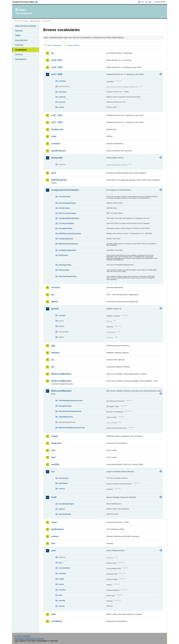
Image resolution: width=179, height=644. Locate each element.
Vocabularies (21, 50)
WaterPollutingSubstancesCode (72, 428)
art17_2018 (57, 122)
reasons (62, 102)
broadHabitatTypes (66, 504)
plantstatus (63, 483)
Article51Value (65, 197)
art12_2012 (57, 60)
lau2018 (55, 464)
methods (62, 97)
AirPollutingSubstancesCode (71, 401)
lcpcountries (64, 478)
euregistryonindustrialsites (65, 190)
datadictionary (59, 151)
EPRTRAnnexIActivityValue (70, 234)
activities (62, 81)
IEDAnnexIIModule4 (61, 391)
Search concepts (74, 45)
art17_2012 (57, 115)
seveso (55, 536)
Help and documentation (26, 26)
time (60, 595)
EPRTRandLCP (59, 180)
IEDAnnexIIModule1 (61, 374)
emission (62, 573)
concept (62, 315)
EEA (26, 2)
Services (19, 54)
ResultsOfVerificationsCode (70, 411)
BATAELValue (64, 208)
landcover (56, 443)
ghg (53, 346)
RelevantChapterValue (68, 276)
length (61, 579)
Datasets (19, 31)
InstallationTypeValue (67, 250)
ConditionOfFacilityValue (69, 218)
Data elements (21, 40)
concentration (64, 568)
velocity (62, 600)
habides (55, 353)
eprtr (54, 173)
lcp (53, 472)
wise (54, 614)
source (62, 326)
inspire (55, 436)
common (56, 144)
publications (58, 529)
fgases (55, 302)
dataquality (57, 158)
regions (62, 509)
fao (53, 295)
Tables (18, 35)
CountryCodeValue (66, 223)
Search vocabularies (54, 45)
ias (53, 360)
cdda (54, 136)
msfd (54, 497)
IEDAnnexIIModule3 (61, 381)
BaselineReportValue (67, 203)
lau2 (53, 457)
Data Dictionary (35, 21)
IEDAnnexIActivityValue (68, 244)
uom (54, 550)
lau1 (53, 450)
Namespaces (21, 59)
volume (62, 606)
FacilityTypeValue (66, 239)
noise (54, 522)
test (53, 543)
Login (142, 2)
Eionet (26, 21)
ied (53, 367)
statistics (62, 590)
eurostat (56, 287)
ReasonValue (64, 270)
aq (53, 53)
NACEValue (63, 255)
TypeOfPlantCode (66, 417)
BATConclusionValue (67, 213)
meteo (61, 584)
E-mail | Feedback (23, 636)
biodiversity (57, 129)
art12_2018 (57, 67)
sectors (62, 489)
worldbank (57, 621)
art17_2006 (57, 74)
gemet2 (55, 309)
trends (61, 107)
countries (63, 92)
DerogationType (65, 406)
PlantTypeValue (65, 265)
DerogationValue (66, 228)
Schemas (19, 45)
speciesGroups (65, 514)
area (60, 563)
